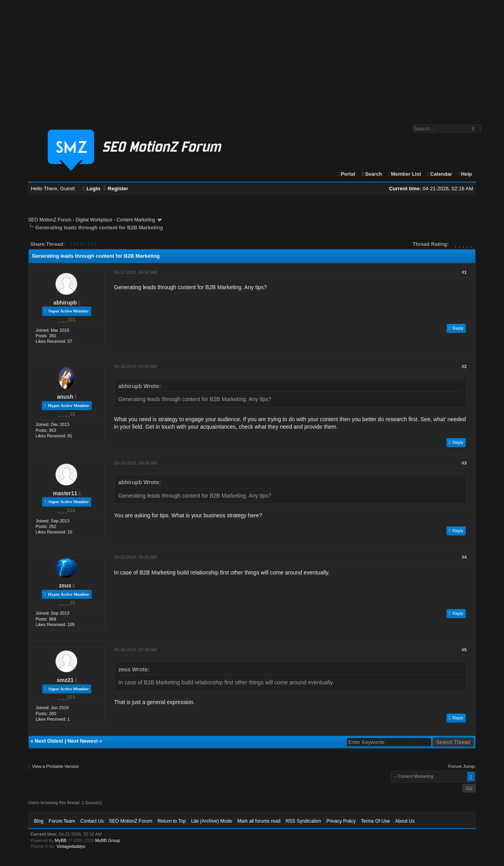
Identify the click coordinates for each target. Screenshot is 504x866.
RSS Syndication (303, 821)
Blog (39, 821)
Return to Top (172, 821)
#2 (464, 366)
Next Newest (82, 741)
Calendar (439, 174)
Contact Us (92, 821)
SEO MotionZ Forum (50, 220)
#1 (464, 272)
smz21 (65, 680)
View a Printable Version (55, 766)
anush (65, 397)
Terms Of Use (375, 821)
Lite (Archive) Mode (211, 821)
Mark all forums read (259, 821)
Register (116, 189)
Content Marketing (136, 220)
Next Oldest (49, 741)
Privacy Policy (341, 821)
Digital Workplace (94, 220)
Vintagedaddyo (71, 846)
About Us (405, 821)
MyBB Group (108, 840)
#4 (464, 557)
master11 (65, 493)
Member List (404, 174)
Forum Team (62, 821)
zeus (65, 585)
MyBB (61, 840)
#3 (464, 463)
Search (372, 174)
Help (465, 174)
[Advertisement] (252, 58)
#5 (464, 650)
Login (91, 189)
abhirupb (65, 303)
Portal (346, 174)
